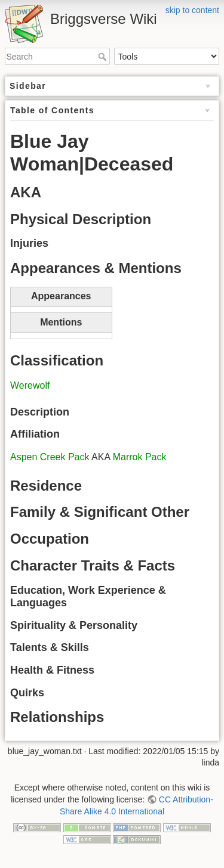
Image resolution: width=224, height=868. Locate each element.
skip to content (192, 10)
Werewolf (30, 385)
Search (104, 57)
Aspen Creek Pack (50, 457)
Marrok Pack (140, 457)
